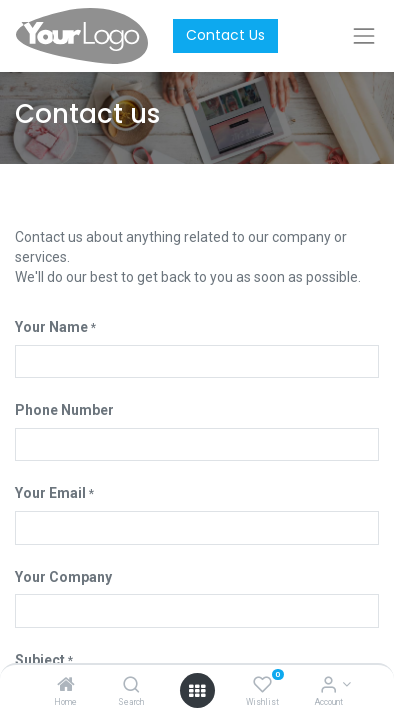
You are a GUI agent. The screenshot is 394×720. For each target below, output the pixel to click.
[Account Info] (328, 686)
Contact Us (225, 35)
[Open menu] (197, 691)
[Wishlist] (262, 686)
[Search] (131, 686)
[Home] (66, 686)
